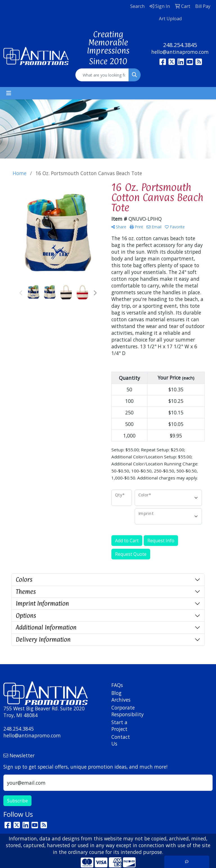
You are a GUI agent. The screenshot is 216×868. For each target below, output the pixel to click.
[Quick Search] (102, 75)
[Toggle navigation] (9, 93)
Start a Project (119, 726)
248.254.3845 (180, 45)
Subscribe (17, 801)
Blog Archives (121, 696)
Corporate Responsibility (121, 711)
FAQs (117, 685)
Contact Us (121, 740)
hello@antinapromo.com (180, 52)
